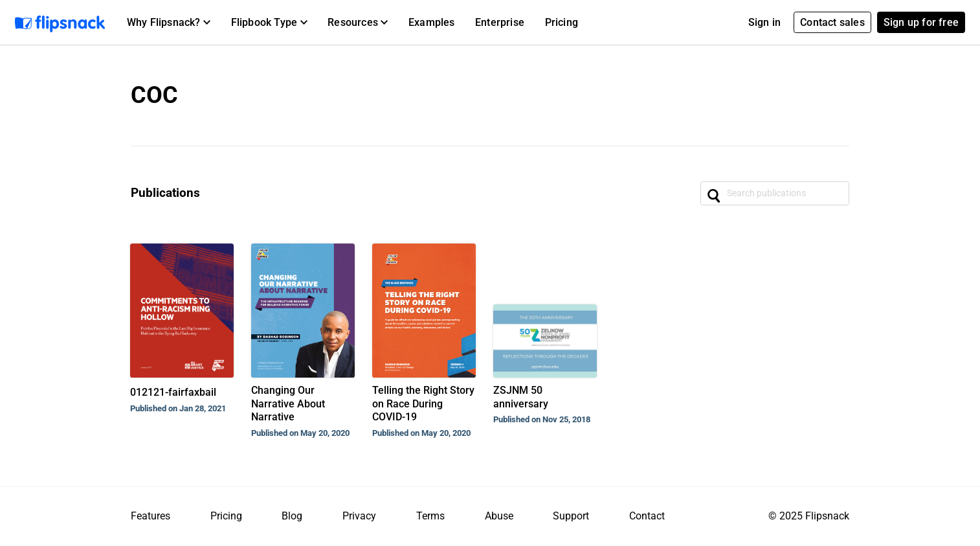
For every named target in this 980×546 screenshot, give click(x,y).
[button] (169, 23)
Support (571, 516)
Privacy (359, 516)
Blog (292, 516)
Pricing (562, 22)
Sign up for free (921, 22)
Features (150, 516)
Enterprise (500, 22)
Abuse (499, 516)
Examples (432, 22)
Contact (647, 516)
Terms (430, 516)
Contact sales (832, 22)
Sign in (764, 22)
